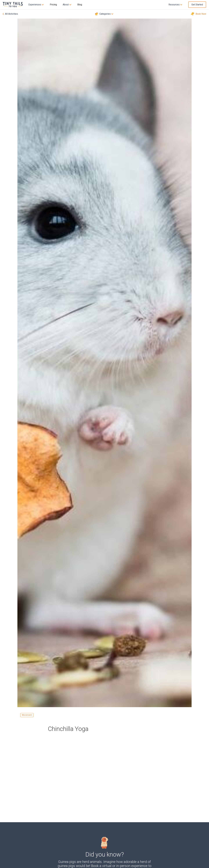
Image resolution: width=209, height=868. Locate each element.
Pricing (53, 5)
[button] (36, 5)
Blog (80, 5)
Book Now (201, 14)
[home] (14, 5)
